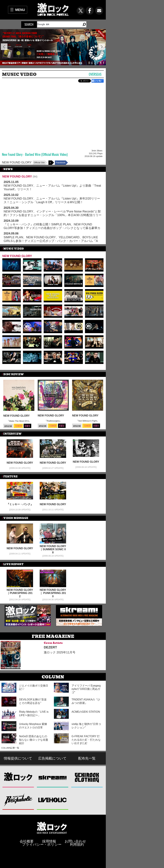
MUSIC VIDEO (19, 74)
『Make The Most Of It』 (19, 421)
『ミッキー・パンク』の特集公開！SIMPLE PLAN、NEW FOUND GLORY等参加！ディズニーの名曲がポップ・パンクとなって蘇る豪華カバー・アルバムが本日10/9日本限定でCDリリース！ (52, 228)
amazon (8, 426)
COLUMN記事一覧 (10, 748)
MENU (20, 10)
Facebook (61, 163)
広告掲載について (52, 758)
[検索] (58, 24)
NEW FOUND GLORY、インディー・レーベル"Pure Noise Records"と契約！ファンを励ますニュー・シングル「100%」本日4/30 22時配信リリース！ (53, 215)
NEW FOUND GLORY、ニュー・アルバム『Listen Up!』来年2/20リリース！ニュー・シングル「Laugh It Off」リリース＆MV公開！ (52, 200)
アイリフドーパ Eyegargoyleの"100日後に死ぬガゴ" (86, 689)
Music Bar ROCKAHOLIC (18, 800)
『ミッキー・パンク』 (20, 504)
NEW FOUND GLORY (17, 162)
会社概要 (27, 841)
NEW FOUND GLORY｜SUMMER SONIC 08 (53, 549)
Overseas (95, 74)
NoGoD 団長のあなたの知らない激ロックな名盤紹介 (34, 740)
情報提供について (18, 758)
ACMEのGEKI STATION (86, 712)
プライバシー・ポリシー (42, 844)
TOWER (18, 426)
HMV (27, 426)
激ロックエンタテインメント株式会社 (52, 828)
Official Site (39, 163)
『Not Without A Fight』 (88, 421)
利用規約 (77, 844)
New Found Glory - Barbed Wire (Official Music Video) (35, 154)
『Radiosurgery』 (53, 421)
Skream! (53, 778)
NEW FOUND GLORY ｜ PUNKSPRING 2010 (53, 593)
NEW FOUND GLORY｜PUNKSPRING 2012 (20, 593)
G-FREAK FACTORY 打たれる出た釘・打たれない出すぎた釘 (86, 740)
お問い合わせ (75, 841)
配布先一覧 (87, 758)
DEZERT (50, 647)
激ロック (18, 778)
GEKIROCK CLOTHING (87, 778)
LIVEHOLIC (53, 800)
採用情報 (49, 841)
